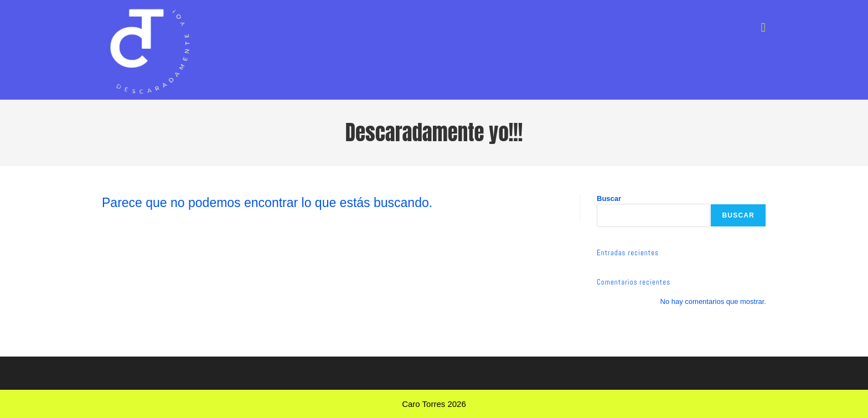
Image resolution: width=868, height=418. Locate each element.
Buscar (609, 198)
